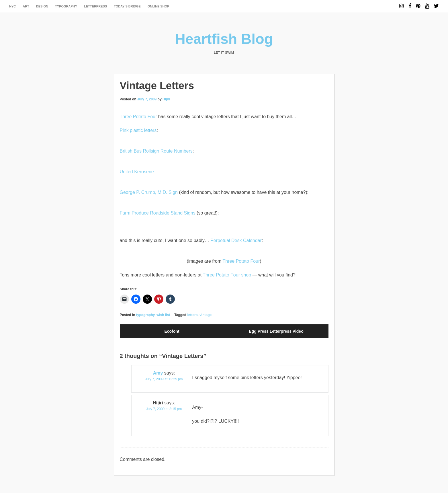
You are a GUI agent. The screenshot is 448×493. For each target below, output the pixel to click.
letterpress (95, 6)
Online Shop (159, 6)
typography (66, 6)
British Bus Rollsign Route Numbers (156, 151)
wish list (163, 315)
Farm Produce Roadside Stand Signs (158, 213)
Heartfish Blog (224, 39)
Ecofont (172, 331)
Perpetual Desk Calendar (236, 240)
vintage (206, 315)
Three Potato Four (138, 117)
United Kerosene (137, 172)
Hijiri (166, 99)
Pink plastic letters (138, 130)
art (26, 6)
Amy (158, 373)
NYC (12, 6)
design (42, 6)
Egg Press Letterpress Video (276, 331)
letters (192, 315)
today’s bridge (127, 6)
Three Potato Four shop (227, 275)
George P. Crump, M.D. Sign (149, 192)
